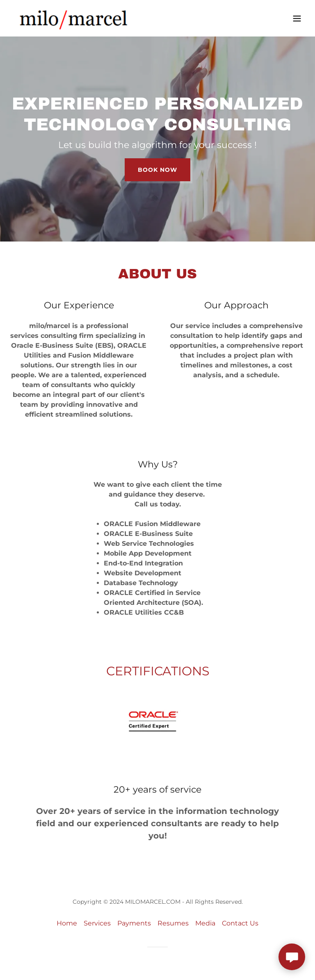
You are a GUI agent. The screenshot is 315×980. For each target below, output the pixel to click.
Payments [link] (134, 923)
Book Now (157, 170)
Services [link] (97, 923)
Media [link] (205, 923)
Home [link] (67, 923)
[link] (73, 18)
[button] (297, 18)
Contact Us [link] (240, 923)
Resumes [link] (173, 923)
